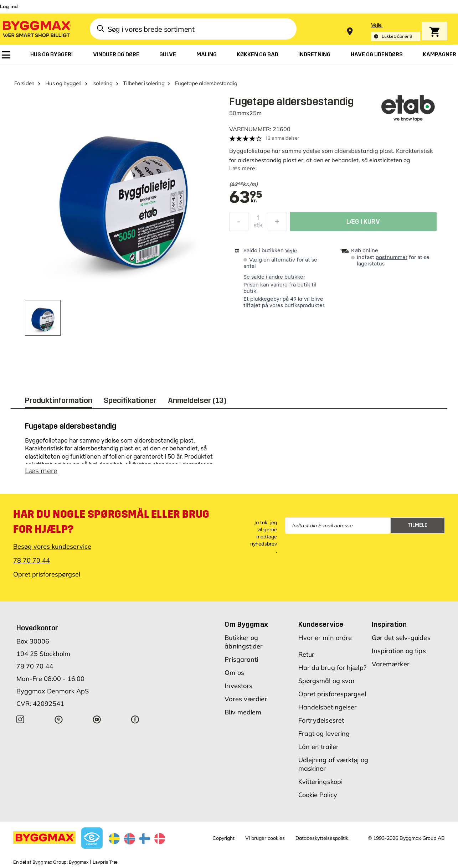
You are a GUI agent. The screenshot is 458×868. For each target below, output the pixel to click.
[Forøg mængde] (277, 223)
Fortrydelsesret (321, 720)
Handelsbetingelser (328, 707)
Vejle (291, 250)
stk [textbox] (258, 227)
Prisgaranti (241, 659)
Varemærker (391, 664)
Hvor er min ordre (325, 638)
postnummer (392, 257)
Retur (307, 654)
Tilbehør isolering (144, 83)
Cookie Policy (318, 795)
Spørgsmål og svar (327, 681)
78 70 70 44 (32, 560)
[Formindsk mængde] (239, 223)
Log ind (9, 6)
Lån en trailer (318, 747)
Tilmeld (418, 525)
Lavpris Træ (105, 862)
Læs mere (242, 168)
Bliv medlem (243, 712)
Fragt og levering (324, 733)
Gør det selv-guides (401, 638)
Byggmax (79, 862)
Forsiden (24, 83)
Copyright (223, 838)
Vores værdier (246, 699)
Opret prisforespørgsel (47, 574)
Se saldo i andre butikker (274, 277)
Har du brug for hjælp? (332, 668)
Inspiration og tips (399, 651)
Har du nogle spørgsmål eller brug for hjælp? (111, 522)
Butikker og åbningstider (244, 642)
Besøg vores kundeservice (52, 546)
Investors (238, 686)
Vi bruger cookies (265, 838)
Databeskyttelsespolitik (322, 838)
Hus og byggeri (63, 83)
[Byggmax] (36, 29)
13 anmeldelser (282, 138)
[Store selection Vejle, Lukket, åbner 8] (396, 32)
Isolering (102, 83)
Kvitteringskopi (321, 782)
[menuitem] (6, 55)
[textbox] (329, 185)
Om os (234, 673)
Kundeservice (321, 624)
